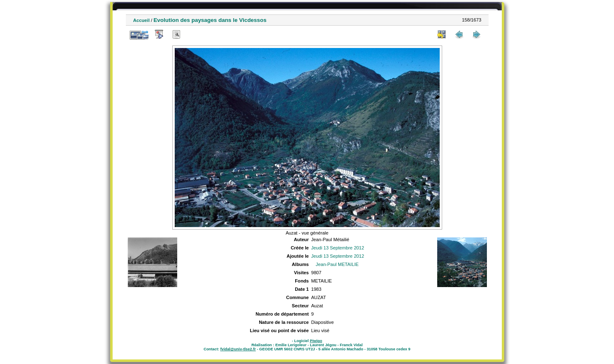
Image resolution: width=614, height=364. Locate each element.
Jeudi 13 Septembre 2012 (337, 248)
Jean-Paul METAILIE (337, 264)
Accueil (142, 20)
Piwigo (316, 341)
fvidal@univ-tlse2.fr (238, 349)
